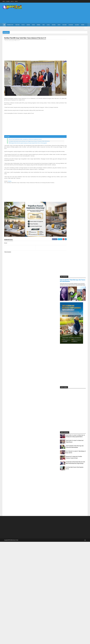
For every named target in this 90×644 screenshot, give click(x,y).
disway (10, 181)
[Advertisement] (63, 13)
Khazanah (64, 25)
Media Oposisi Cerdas (15, 303)
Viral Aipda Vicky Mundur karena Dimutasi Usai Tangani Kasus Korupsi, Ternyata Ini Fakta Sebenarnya (29, 140)
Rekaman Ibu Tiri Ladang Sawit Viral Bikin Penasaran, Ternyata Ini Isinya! (79, 219)
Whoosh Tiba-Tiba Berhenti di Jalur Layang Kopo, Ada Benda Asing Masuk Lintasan (25, 138)
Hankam (28, 25)
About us (4, 1)
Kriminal (39, 25)
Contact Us (12, 1)
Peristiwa (17, 25)
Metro (59, 25)
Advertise (16, 1)
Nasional (54, 25)
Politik (23, 25)
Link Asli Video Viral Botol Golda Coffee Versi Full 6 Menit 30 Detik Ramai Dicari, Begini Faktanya (79, 225)
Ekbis (44, 25)
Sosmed (83, 25)
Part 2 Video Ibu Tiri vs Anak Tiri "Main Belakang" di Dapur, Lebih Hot (79, 213)
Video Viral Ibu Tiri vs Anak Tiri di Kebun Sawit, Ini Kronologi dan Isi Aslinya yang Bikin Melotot (79, 196)
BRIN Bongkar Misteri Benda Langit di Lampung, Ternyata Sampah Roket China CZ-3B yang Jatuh (28, 142)
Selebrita (77, 25)
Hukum (33, 25)
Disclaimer (8, 1)
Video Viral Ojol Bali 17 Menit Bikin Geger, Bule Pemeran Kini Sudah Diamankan (76, 42)
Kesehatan (71, 25)
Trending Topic (10, 25)
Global (48, 25)
